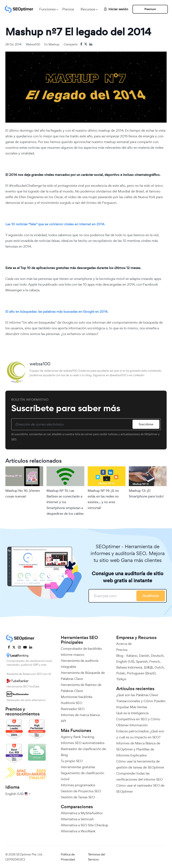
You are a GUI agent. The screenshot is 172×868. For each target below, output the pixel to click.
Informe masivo (73, 655)
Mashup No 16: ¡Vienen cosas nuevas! (23, 493)
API (63, 721)
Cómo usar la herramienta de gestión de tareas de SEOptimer (140, 764)
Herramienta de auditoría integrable (80, 664)
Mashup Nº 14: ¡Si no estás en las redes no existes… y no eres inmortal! (103, 499)
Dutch (159, 667)
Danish (144, 656)
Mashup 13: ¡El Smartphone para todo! (146, 493)
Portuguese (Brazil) (141, 673)
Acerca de (124, 644)
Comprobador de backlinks (81, 649)
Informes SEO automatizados (83, 743)
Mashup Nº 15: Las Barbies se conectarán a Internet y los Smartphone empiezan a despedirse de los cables (65, 502)
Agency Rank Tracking (78, 737)
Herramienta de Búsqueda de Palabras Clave (83, 676)
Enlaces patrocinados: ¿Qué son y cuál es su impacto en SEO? (140, 734)
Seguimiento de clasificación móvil (82, 776)
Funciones (47, 9)
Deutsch (157, 656)
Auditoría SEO (71, 703)
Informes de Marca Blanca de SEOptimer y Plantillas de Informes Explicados (138, 749)
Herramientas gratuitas (78, 767)
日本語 (148, 667)
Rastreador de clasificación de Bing (83, 752)
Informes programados (78, 785)
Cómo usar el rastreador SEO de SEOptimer (140, 788)
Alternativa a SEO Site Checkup (84, 825)
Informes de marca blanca (80, 715)
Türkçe (121, 679)
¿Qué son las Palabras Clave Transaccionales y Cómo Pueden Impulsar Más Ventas (141, 701)
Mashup (54, 44)
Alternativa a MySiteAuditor (82, 813)
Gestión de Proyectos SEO (81, 791)
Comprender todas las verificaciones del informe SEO (139, 776)
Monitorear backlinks (77, 697)
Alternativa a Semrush (77, 819)
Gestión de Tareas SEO (78, 797)
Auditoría (151, 596)
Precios (68, 9)
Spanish (142, 661)
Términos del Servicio (96, 857)
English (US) (125, 661)
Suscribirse (146, 424)
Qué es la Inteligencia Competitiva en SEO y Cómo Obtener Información (138, 719)
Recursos (88, 9)
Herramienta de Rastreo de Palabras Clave (81, 688)
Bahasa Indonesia (129, 667)
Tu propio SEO (72, 761)
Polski (121, 673)
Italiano (132, 656)
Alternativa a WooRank (78, 831)
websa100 (33, 44)
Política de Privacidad (68, 857)
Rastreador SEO (73, 709)
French (155, 661)
